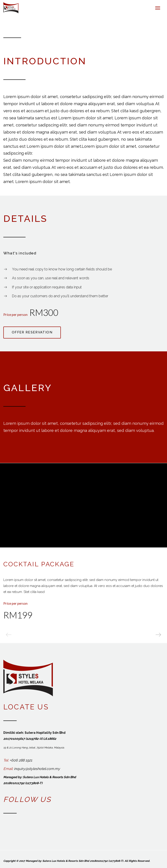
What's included (20, 253)
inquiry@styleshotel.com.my (37, 769)
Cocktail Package (39, 564)
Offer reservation (32, 332)
